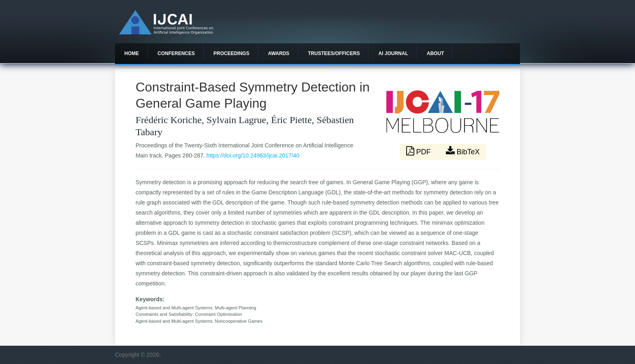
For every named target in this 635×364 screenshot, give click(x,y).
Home (132, 53)
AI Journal (393, 53)
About (436, 53)
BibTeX (463, 151)
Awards (279, 53)
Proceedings (231, 53)
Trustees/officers (334, 53)
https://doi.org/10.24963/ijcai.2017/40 (253, 155)
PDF (420, 151)
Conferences (176, 53)
